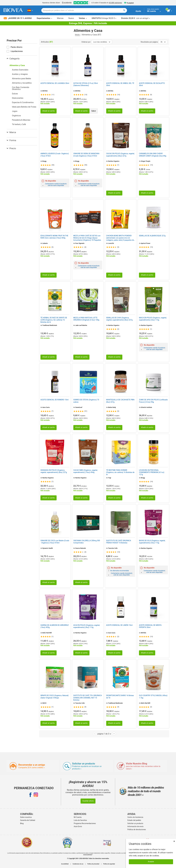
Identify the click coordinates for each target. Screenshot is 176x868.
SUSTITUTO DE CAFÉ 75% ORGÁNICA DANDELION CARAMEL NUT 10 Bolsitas (88, 698)
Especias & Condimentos (23, 102)
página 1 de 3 (104, 734)
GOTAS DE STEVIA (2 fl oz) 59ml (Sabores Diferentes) (86, 84)
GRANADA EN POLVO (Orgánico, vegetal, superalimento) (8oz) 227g (54, 471)
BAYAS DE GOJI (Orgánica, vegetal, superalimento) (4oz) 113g (152, 542)
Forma (11, 140)
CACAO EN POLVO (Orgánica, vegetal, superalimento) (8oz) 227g (120, 155)
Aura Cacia (46, 407)
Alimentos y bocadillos (22, 83)
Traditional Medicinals (50, 325)
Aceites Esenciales (20, 70)
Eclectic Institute (146, 407)
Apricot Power (146, 243)
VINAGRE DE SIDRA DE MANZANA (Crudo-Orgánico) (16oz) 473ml (86, 155)
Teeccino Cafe (113, 548)
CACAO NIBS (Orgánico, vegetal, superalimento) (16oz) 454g (85, 471)
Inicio (77, 35)
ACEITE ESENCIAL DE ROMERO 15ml (54, 400)
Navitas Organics (114, 161)
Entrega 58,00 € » (104, 18)
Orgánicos (16, 116)
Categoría (13, 59)
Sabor (94, 111)
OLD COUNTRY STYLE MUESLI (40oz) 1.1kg (153, 697)
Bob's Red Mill (47, 633)
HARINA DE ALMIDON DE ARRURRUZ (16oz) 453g (55, 626)
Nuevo (71, 18)
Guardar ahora (88, 801)
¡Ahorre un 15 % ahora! (18, 18)
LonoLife (111, 243)
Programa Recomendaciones (85, 823)
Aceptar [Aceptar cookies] (151, 862)
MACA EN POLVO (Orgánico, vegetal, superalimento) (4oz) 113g (153, 319)
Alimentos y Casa (17, 65)
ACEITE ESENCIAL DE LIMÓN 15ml (119, 625)
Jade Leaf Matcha (81, 325)
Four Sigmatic (80, 243)
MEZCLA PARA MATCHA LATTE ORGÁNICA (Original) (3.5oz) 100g (86, 319)
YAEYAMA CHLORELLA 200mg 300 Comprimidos (87, 542)
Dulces (15, 94)
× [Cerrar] (174, 841)
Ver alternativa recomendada (119, 571)
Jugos (15, 111)
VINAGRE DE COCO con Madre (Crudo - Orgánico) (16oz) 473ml (55, 542)
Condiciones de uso (78, 864)
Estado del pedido (134, 820)
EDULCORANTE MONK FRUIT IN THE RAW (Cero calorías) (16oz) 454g (54, 237)
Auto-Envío (78, 826)
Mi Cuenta (78, 817)
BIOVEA (45, 91)
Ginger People (146, 161)
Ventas (83, 18)
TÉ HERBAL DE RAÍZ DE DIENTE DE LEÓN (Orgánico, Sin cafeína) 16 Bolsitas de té (54, 320)
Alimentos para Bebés (22, 79)
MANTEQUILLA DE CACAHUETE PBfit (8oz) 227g (120, 401)
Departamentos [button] (44, 18)
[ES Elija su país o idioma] (30, 10)
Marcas (60, 18)
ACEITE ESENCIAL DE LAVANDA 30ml (55, 83)
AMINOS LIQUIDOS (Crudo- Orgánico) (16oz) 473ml (55, 155)
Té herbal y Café (19, 124)
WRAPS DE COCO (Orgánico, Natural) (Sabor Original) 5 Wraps (55, 697)
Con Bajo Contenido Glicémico (21, 88)
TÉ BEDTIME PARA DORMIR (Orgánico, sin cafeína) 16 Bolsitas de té (120, 472)
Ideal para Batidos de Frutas (24, 107)
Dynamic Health (48, 548)
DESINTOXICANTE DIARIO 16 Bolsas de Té (120, 697)
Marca (11, 132)
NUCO (44, 703)
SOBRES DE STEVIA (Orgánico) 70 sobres (86, 401)
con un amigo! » (135, 18)
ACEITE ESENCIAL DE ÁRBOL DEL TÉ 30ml (120, 84)
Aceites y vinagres (20, 74)
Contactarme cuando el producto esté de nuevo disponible (56, 185)
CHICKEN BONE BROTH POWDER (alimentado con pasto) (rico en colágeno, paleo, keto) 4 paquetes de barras (120, 238)
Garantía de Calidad (28, 820)
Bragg (44, 161)
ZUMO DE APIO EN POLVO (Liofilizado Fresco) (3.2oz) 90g (153, 401)
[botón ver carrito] (170, 11)
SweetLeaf (79, 407)
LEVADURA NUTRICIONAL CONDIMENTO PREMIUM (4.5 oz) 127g (152, 472)
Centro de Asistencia (135, 817)
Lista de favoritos (80, 820)
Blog (22, 823)
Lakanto (45, 243)
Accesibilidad (65, 864)
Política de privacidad (93, 864)
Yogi (110, 478)
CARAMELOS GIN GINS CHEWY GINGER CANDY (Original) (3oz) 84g (153, 155)
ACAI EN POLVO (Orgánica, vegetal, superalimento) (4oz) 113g (87, 626)
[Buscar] (124, 10)
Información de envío (135, 826)
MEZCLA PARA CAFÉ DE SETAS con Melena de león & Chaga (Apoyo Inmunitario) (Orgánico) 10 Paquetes (87, 238)
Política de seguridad (109, 864)
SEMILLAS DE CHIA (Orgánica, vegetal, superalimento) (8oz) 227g (119, 319)
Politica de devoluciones (137, 829)
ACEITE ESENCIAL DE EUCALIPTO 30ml (152, 84)
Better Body (112, 407)
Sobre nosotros (26, 817)
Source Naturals (81, 548)
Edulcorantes (18, 98)
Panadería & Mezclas (21, 120)
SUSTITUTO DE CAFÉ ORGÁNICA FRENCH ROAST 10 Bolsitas (119, 542)
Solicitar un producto (135, 823)
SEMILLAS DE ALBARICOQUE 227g (152, 236)
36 (163, 42)
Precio (11, 148)
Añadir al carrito (49, 111)
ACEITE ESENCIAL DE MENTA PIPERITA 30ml (150, 626)
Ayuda (138, 11)
